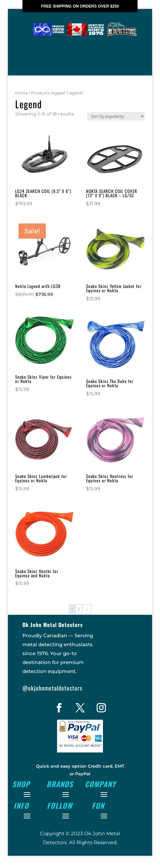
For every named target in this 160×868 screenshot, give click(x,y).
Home (21, 105)
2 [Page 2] (79, 621)
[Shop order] (116, 128)
